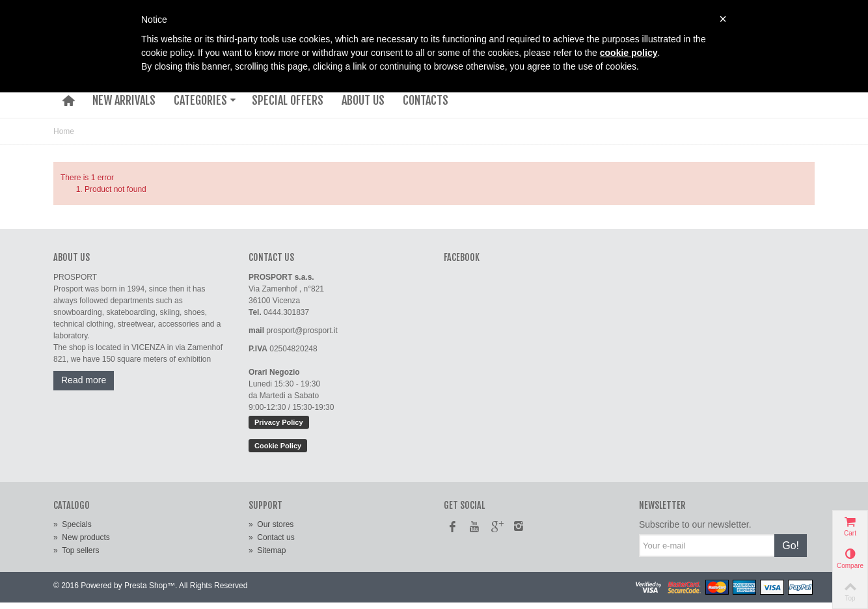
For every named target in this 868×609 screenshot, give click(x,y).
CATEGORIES (205, 100)
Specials (73, 524)
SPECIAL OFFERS (288, 100)
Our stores (271, 524)
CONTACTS (426, 100)
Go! (791, 546)
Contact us (272, 537)
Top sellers (76, 550)
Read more (84, 380)
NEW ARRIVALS (124, 100)
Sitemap (267, 550)
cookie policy (629, 53)
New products (82, 537)
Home (64, 131)
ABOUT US (363, 100)
